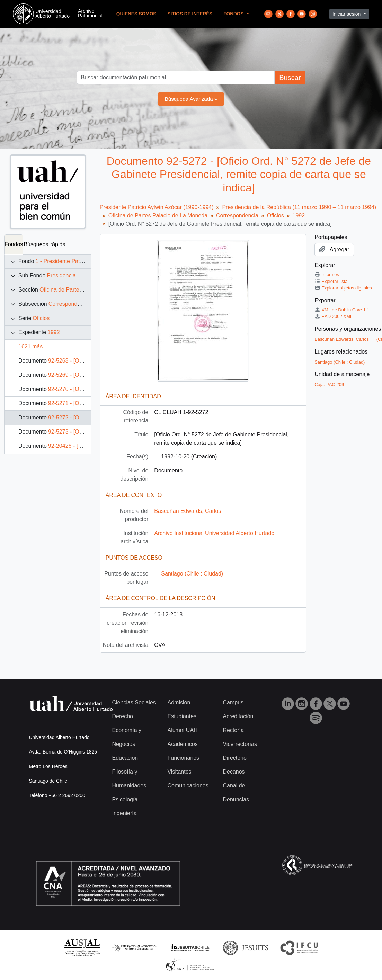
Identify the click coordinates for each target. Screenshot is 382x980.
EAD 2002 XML (334, 316)
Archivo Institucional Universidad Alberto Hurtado (214, 533)
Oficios (41, 318)
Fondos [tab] (14, 244)
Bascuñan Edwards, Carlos (188, 511)
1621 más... (33, 346)
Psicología (125, 799)
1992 (54, 332)
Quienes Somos (136, 14)
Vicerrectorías (240, 744)
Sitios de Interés (190, 14)
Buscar (290, 78)
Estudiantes (182, 716)
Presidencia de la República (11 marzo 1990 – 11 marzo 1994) (299, 207)
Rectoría (233, 730)
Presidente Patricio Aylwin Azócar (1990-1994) (157, 207)
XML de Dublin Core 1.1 (342, 310)
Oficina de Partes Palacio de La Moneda (158, 216)
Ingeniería (125, 813)
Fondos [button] (234, 14)
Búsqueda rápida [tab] (45, 244)
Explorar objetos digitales (343, 288)
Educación (125, 758)
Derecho (123, 716)
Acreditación (238, 716)
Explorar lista (331, 281)
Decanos (234, 772)
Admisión (179, 702)
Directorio (234, 758)
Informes (327, 274)
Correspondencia (70, 304)
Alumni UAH (182, 730)
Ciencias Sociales (134, 702)
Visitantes (179, 772)
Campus (233, 702)
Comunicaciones (188, 786)
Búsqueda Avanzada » (191, 99)
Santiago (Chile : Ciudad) (192, 574)
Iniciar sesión (347, 14)
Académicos (182, 744)
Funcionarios (183, 758)
